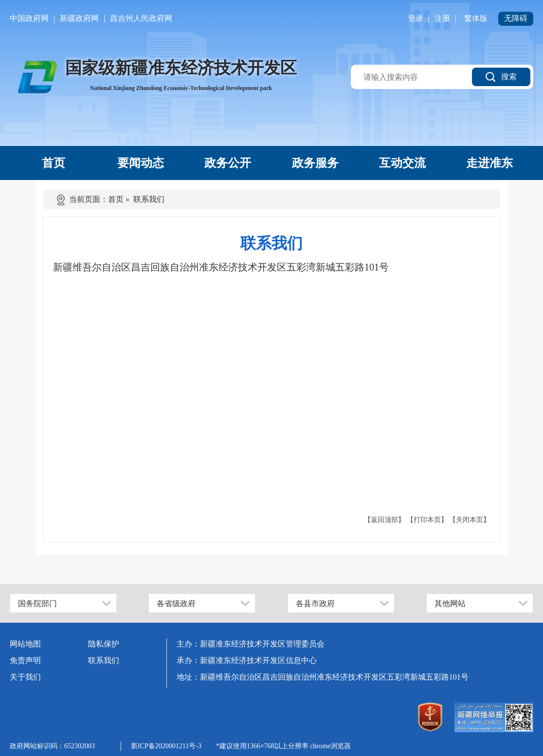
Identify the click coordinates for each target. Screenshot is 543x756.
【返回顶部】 (384, 520)
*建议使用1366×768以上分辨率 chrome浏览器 (283, 746)
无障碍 (516, 18)
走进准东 (489, 163)
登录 (416, 18)
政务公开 (228, 163)
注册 (442, 18)
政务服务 (315, 163)
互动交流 (402, 163)
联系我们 (149, 199)
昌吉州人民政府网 (141, 18)
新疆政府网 (79, 18)
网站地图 (25, 644)
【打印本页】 (427, 520)
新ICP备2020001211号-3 (166, 746)
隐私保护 (104, 644)
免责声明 (25, 660)
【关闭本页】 (470, 520)
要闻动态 (141, 163)
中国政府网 (29, 18)
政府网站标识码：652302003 (52, 746)
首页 (54, 163)
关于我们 (25, 677)
